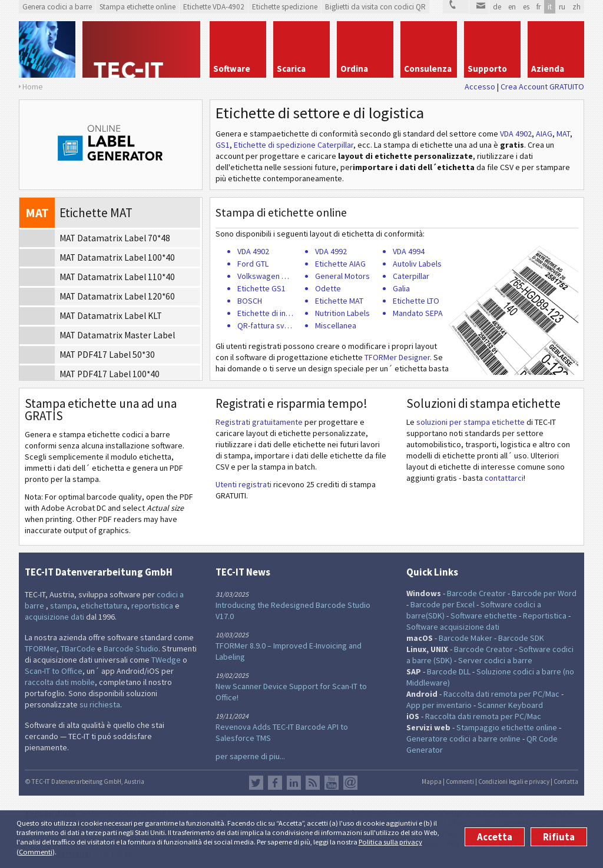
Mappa (432, 781)
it (550, 7)
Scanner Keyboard (510, 705)
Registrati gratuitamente (259, 422)
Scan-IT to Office (54, 671)
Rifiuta (559, 837)
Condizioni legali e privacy (514, 781)
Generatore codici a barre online (464, 739)
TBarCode (78, 648)
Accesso (480, 87)
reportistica (152, 606)
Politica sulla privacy (390, 842)
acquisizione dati (54, 617)
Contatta (566, 781)
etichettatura (104, 606)
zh (577, 7)
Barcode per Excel (443, 604)
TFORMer (41, 648)
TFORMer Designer (397, 357)
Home (33, 87)
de (497, 7)
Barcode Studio (131, 648)
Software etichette (484, 616)
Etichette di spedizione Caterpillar (294, 145)
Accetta (495, 837)
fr (539, 7)
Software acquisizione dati (453, 627)
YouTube (332, 783)
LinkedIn (294, 783)
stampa (63, 606)
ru (562, 7)
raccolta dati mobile (60, 682)
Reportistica (545, 616)
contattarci (504, 478)
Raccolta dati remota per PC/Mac (501, 694)
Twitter (256, 783)
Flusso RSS (313, 783)
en (512, 7)
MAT (563, 134)
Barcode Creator (476, 593)
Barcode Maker (465, 638)
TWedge (166, 660)
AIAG (544, 134)
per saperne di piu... (250, 756)
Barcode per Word (544, 593)
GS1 (223, 145)
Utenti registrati (243, 484)
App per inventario (439, 705)
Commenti (36, 852)
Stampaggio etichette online (507, 727)
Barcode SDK (521, 638)
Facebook (275, 783)
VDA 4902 (516, 134)
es (526, 7)
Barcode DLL (449, 671)
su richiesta (100, 704)
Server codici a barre (495, 660)
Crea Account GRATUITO (542, 87)
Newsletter (350, 783)
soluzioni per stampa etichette (471, 422)
